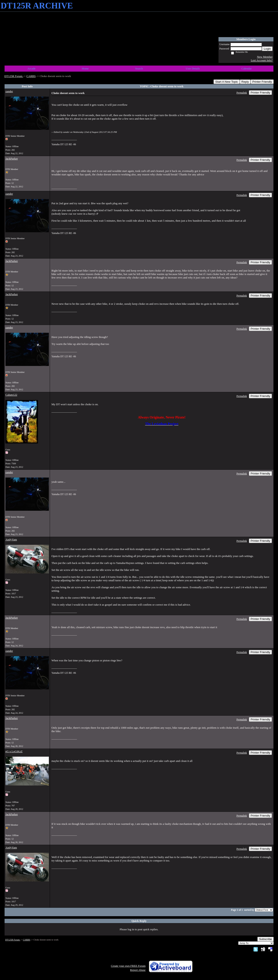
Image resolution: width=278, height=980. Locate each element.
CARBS (31, 76)
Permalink (242, 93)
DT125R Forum (14, 76)
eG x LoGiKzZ (14, 751)
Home (85, 68)
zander (9, 91)
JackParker (12, 159)
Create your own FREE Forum (128, 966)
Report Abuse (138, 970)
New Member (265, 57)
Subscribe (266, 939)
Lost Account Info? (262, 60)
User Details (193, 68)
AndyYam (11, 539)
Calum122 (11, 395)
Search (139, 68)
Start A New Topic (227, 82)
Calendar (247, 68)
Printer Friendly (262, 82)
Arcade (31, 68)
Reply (245, 82)
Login (267, 49)
